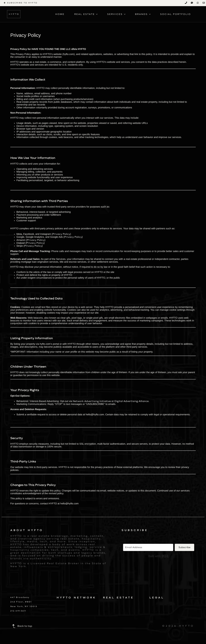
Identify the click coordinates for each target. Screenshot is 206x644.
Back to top (22, 626)
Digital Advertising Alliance (132, 401)
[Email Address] (148, 547)
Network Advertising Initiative (92, 401)
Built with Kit (159, 556)
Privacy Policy (61, 234)
